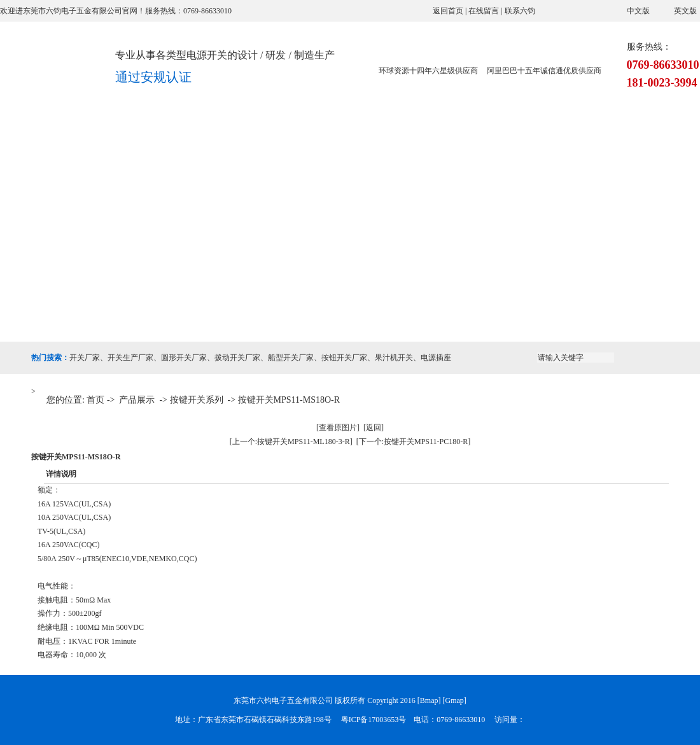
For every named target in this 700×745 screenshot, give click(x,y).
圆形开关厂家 (184, 358)
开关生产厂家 (130, 358)
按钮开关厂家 (344, 358)
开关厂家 (85, 358)
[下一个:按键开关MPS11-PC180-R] (414, 442)
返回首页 (448, 11)
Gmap (455, 700)
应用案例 (346, 135)
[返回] (374, 428)
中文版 (638, 11)
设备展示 (276, 135)
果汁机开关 (394, 358)
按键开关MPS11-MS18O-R (289, 400)
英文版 (685, 11)
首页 (95, 400)
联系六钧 (520, 11)
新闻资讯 (486, 135)
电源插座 (436, 358)
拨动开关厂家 (237, 358)
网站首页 (66, 135)
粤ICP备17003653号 (374, 720)
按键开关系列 (197, 400)
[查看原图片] (338, 428)
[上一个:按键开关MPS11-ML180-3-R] (291, 442)
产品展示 (206, 135)
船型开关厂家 (291, 358)
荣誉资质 (416, 135)
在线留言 (484, 11)
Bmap (429, 700)
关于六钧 (136, 135)
